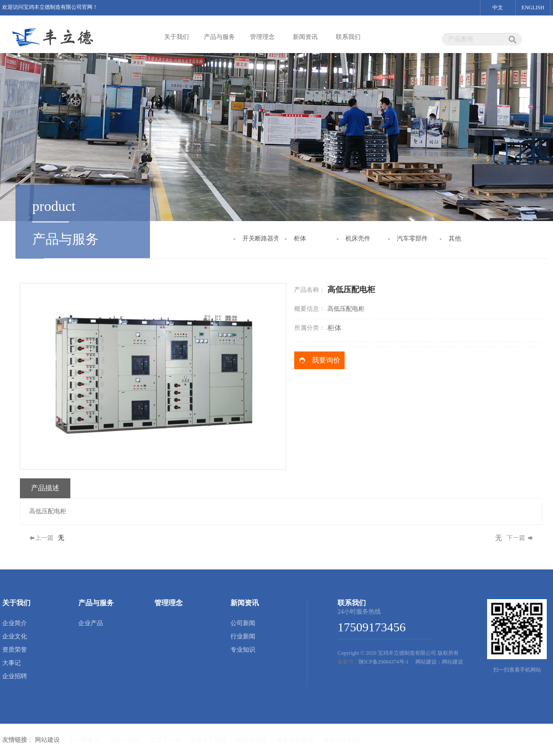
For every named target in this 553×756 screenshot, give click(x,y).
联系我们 (348, 37)
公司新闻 (243, 623)
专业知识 (243, 650)
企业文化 (15, 636)
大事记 (12, 663)
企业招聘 (15, 676)
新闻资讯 (305, 37)
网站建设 (47, 740)
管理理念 (262, 37)
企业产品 (91, 623)
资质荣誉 (15, 650)
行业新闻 (243, 636)
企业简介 (15, 623)
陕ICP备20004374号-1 (384, 662)
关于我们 (177, 37)
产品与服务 (219, 37)
